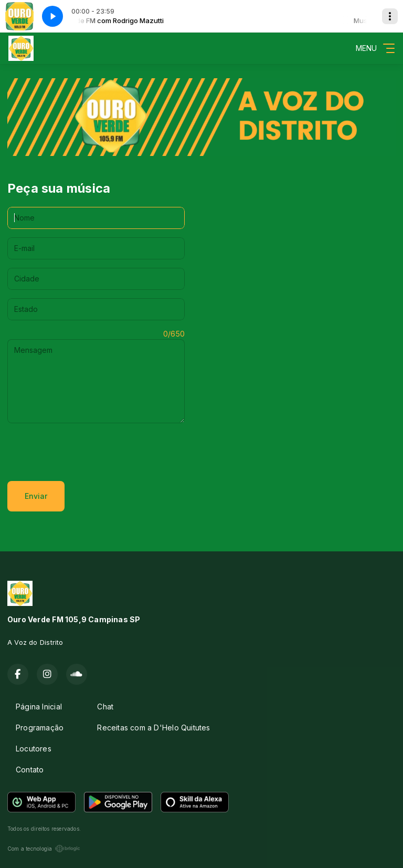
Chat (105, 707)
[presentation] (87, 452)
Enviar (36, 496)
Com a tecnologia (44, 849)
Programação (40, 728)
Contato (30, 770)
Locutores (34, 749)
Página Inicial (39, 707)
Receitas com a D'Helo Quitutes (153, 728)
